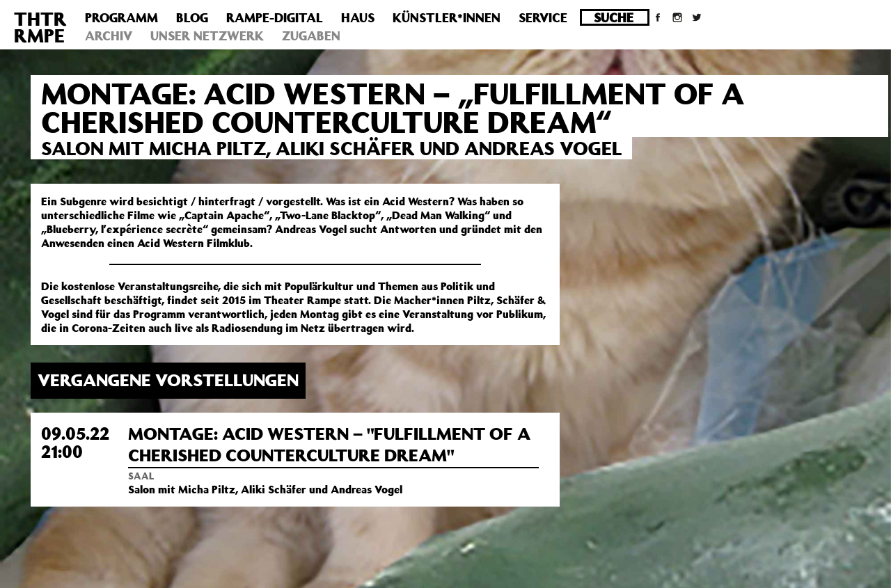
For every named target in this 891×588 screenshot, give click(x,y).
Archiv (109, 35)
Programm (121, 17)
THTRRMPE (40, 27)
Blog (192, 17)
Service (543, 17)
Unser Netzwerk (207, 35)
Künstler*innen (447, 17)
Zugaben (311, 35)
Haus (358, 17)
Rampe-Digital (275, 17)
